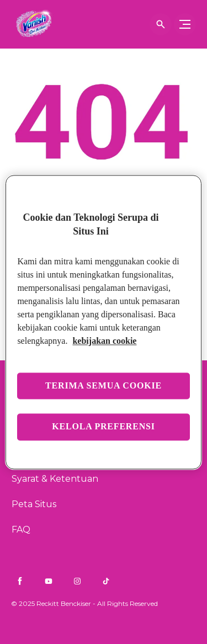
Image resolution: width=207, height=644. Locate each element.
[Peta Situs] (34, 504)
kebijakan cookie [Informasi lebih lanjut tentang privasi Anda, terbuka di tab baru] (104, 341)
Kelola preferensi (104, 427)
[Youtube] (49, 581)
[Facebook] (20, 581)
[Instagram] (77, 581)
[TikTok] (106, 581)
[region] (103, 322)
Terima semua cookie (104, 385)
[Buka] (161, 24)
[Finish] (30, 24)
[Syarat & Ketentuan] (55, 479)
